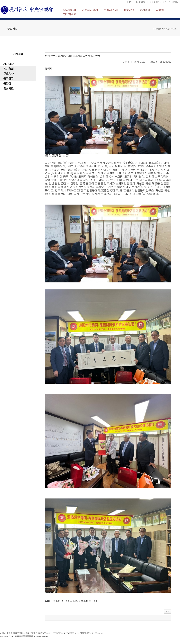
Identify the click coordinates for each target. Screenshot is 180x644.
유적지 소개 (111, 10)
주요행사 (8, 73)
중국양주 (8, 78)
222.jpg (74, 600)
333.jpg (83, 600)
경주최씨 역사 (90, 10)
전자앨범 (145, 10)
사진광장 (8, 64)
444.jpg (92, 600)
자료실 (160, 10)
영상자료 (8, 88)
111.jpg (55, 600)
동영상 (7, 83)
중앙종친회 (69, 10)
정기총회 (8, 69)
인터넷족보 (69, 14)
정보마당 (129, 10)
